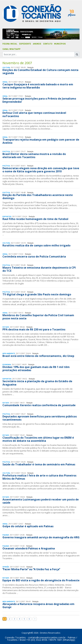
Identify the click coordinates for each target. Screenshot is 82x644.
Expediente (25, 44)
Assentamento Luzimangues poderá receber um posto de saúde (41, 501)
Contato (48, 44)
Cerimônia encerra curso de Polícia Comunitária (34, 257)
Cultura (6, 68)
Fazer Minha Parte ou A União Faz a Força (31, 569)
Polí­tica (6, 152)
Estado (6, 327)
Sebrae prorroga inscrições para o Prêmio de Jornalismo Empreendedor (39, 100)
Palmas (6, 535)
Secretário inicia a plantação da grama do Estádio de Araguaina (37, 383)
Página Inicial (10, 44)
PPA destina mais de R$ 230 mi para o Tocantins (34, 329)
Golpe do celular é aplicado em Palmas (28, 526)
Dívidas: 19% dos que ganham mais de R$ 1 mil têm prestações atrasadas (36, 369)
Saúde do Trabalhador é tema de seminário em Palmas (39, 464)
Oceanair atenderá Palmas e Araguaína (29, 548)
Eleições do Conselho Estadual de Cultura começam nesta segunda (40, 72)
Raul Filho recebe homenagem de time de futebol (35, 219)
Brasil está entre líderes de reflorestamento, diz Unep (38, 356)
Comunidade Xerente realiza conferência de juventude (39, 405)
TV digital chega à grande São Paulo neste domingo (37, 294)
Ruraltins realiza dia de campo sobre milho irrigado (36, 245)
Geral (5, 82)
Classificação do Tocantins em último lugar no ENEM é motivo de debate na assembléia (38, 439)
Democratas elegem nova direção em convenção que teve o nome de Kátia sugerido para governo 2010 (41, 170)
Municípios (60, 44)
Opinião (6, 567)
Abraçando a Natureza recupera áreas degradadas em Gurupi (38, 606)
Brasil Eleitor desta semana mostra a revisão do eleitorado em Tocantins (34, 156)
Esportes (7, 217)
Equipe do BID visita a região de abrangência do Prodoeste (41, 580)
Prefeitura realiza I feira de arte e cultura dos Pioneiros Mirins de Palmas (39, 477)
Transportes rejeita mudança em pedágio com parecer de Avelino (41, 141)
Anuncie (37, 44)
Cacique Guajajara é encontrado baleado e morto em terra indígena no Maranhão (38, 86)
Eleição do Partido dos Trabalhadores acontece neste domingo (38, 197)
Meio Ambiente (9, 354)
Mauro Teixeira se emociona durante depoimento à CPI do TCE (39, 269)
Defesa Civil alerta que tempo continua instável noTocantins (34, 114)
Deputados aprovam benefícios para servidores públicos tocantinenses (40, 418)
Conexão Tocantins (15, 637)
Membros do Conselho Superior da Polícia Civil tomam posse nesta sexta (38, 317)
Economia (7, 365)
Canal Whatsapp (11, 49)
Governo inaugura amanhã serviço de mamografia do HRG (41, 537)
